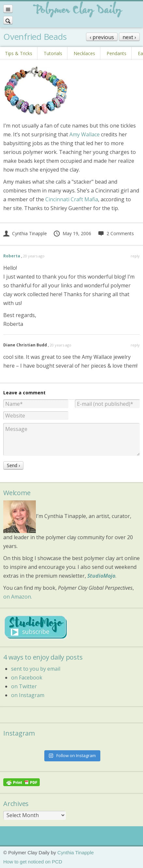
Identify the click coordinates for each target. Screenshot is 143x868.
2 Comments (116, 233)
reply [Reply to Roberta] (135, 256)
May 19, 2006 (72, 233)
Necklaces (84, 53)
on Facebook (27, 678)
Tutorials (53, 53)
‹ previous (102, 37)
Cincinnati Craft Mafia (72, 199)
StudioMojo (101, 576)
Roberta (12, 256)
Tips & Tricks (19, 53)
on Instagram (28, 695)
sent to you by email (36, 669)
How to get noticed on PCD (33, 862)
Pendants (116, 53)
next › (129, 37)
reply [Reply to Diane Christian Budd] (135, 345)
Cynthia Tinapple (25, 233)
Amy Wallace (85, 134)
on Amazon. (18, 597)
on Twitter (24, 686)
